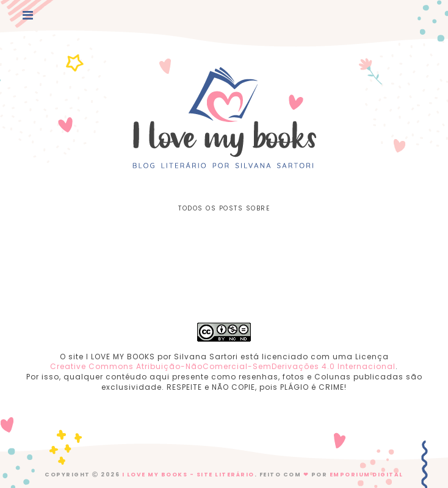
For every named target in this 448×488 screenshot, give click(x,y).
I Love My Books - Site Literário (188, 475)
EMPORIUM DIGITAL (367, 475)
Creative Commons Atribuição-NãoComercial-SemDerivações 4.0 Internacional (223, 366)
